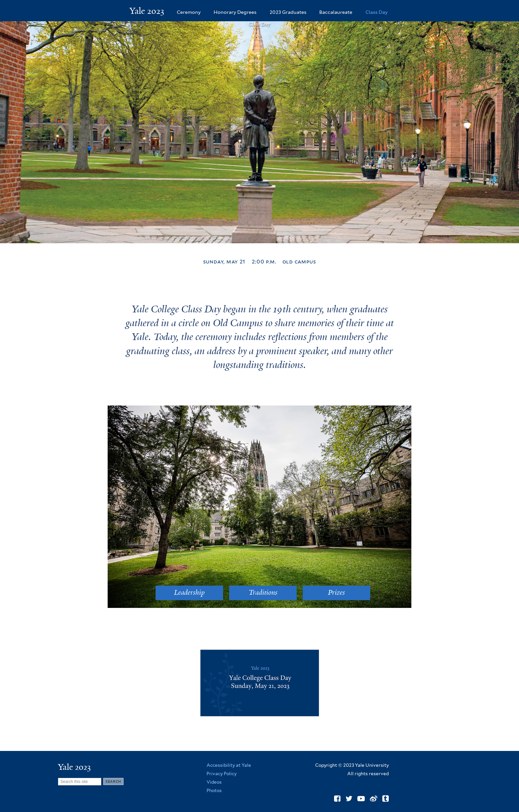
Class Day (377, 12)
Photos (214, 790)
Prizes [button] (336, 592)
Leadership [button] (189, 592)
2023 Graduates (288, 12)
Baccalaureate (336, 12)
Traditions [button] (263, 592)
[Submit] (113, 781)
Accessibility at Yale (229, 765)
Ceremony (189, 12)
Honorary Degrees (235, 12)
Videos (214, 782)
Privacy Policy (222, 774)
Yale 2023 (147, 11)
